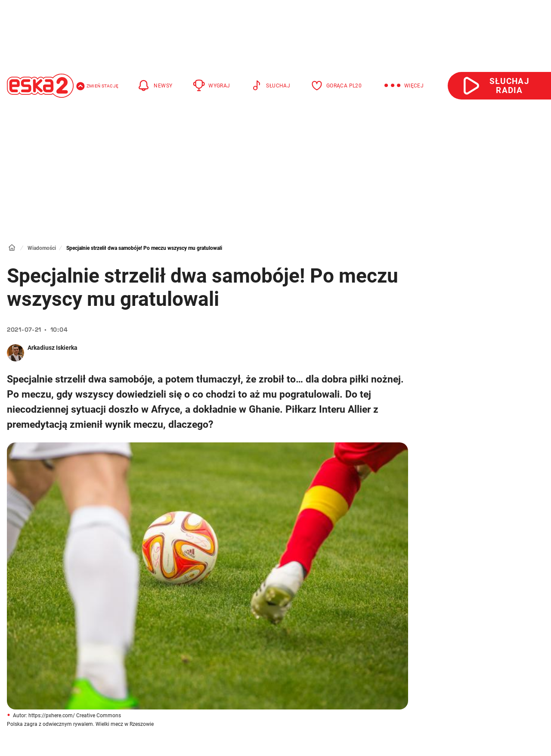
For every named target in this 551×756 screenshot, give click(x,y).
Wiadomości (42, 248)
